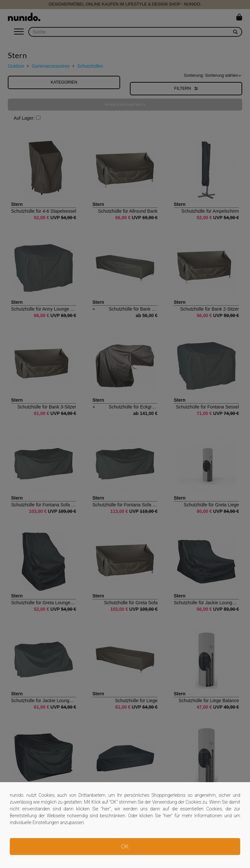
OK (125, 846)
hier (106, 809)
